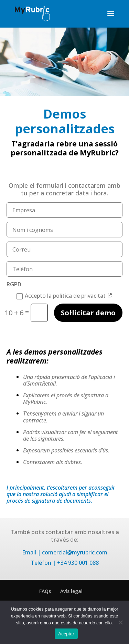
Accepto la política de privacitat (64, 296)
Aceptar (66, 634)
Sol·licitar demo (88, 313)
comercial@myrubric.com (75, 552)
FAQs (45, 591)
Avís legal (71, 591)
